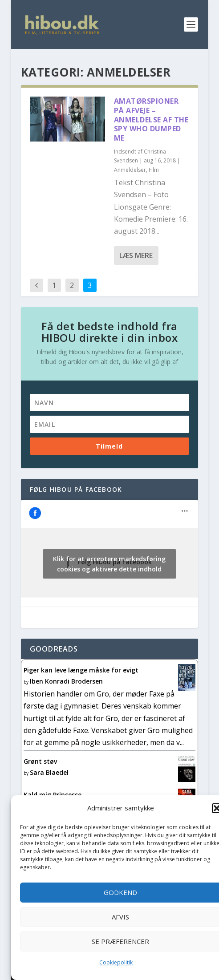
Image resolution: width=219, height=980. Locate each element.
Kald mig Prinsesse (53, 795)
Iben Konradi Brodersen (66, 681)
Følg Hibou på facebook (76, 489)
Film (154, 170)
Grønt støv (40, 761)
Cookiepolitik (116, 962)
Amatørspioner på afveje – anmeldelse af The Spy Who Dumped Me (151, 119)
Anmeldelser (130, 170)
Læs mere (136, 255)
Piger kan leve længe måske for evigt (81, 670)
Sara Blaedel (49, 772)
